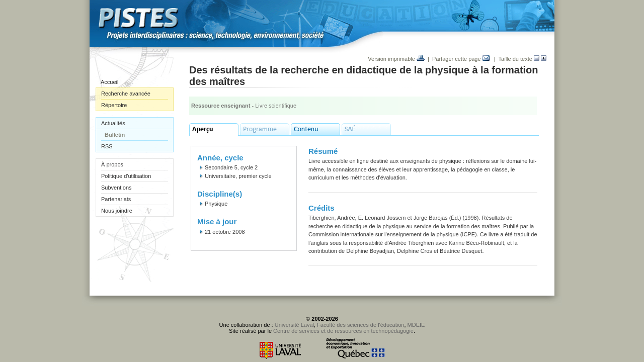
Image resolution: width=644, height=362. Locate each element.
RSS (107, 146)
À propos (112, 164)
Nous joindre (117, 211)
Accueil (109, 82)
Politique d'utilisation (126, 176)
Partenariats (116, 199)
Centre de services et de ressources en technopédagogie (343, 331)
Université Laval (294, 325)
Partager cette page (461, 59)
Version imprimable (396, 59)
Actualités (113, 123)
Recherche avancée (126, 94)
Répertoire (114, 105)
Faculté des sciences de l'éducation (360, 325)
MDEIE (416, 325)
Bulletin (115, 135)
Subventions (116, 188)
